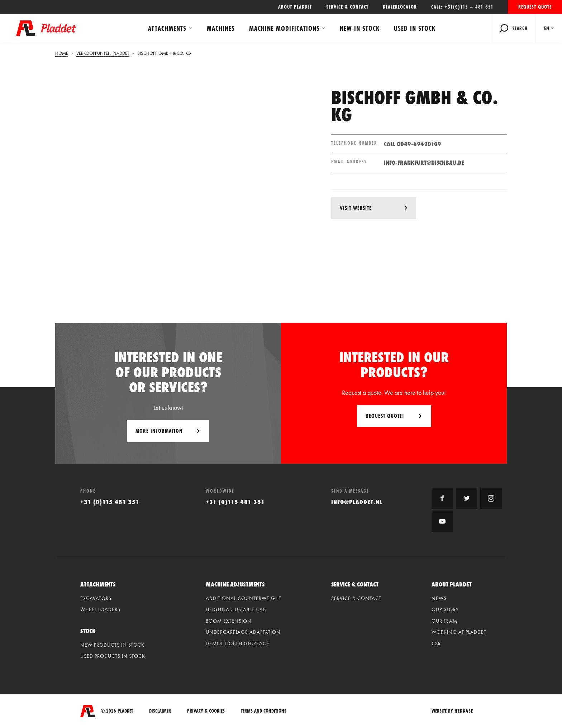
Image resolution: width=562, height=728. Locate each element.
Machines (221, 28)
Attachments (167, 28)
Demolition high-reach (238, 643)
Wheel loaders (100, 609)
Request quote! (385, 416)
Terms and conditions (264, 711)
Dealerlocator (400, 7)
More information (159, 431)
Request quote (535, 7)
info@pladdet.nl (357, 502)
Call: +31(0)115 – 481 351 (462, 7)
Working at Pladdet (459, 632)
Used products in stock (113, 656)
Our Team (444, 621)
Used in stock (415, 28)
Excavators (96, 598)
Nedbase (464, 711)
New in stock (360, 28)
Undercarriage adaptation (243, 632)
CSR (436, 643)
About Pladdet (295, 7)
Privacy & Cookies (206, 711)
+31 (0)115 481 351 (110, 502)
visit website (356, 208)
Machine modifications (284, 28)
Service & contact (347, 7)
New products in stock (112, 645)
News (439, 598)
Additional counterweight (244, 598)
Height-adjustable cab (236, 609)
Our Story (445, 609)
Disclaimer (160, 711)
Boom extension (229, 621)
